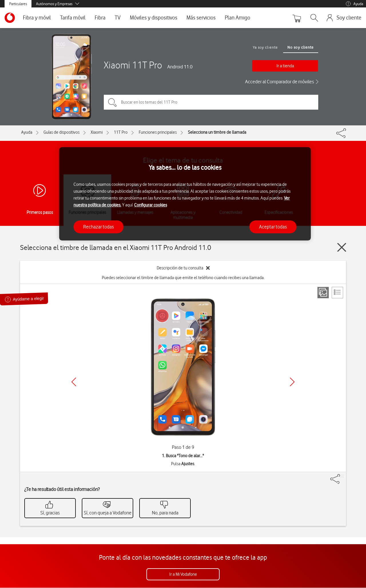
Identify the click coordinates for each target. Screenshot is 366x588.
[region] (185, 194)
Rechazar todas (99, 227)
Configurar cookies (151, 205)
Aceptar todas (273, 227)
